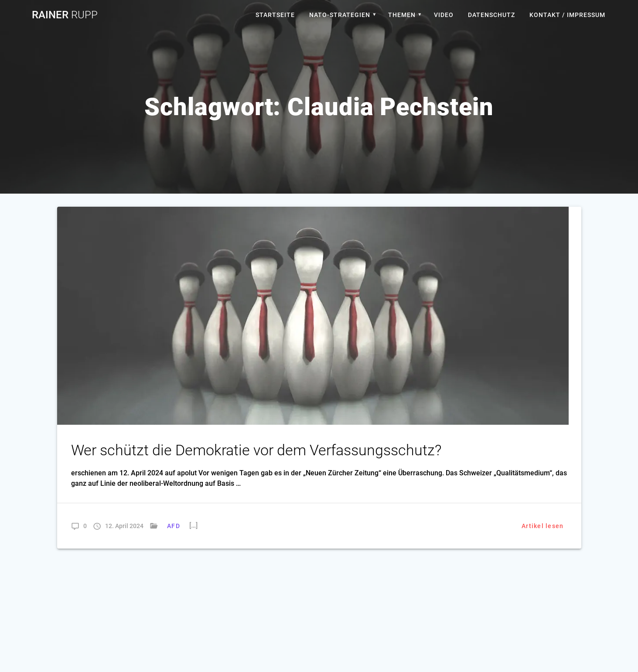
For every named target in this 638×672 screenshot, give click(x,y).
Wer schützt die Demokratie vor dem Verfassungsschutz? (256, 450)
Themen (402, 15)
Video (444, 15)
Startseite (275, 15)
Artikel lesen (542, 526)
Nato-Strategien (340, 15)
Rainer (65, 15)
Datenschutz (491, 15)
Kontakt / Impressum (567, 15)
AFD (174, 526)
